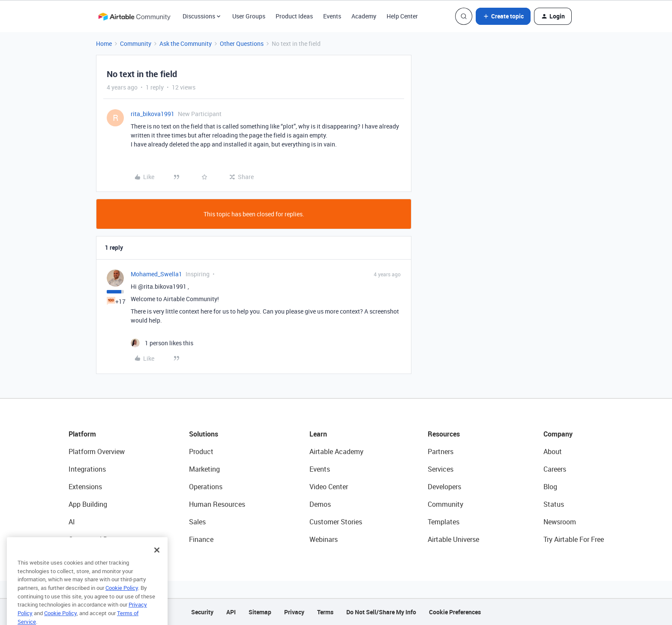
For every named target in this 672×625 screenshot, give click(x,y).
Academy (364, 16)
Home (104, 43)
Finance (201, 539)
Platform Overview (97, 452)
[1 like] (162, 343)
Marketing (204, 469)
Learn (318, 434)
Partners (441, 452)
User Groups (249, 16)
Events (332, 16)
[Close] (157, 560)
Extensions (85, 487)
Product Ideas (294, 16)
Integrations (87, 469)
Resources (444, 434)
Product (201, 452)
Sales (197, 522)
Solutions (204, 434)
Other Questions (242, 43)
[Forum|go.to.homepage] (134, 16)
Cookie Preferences (455, 612)
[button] (503, 16)
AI (72, 522)
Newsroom (560, 522)
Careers (555, 469)
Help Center (402, 16)
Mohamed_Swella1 (156, 274)
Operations (206, 487)
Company (558, 434)
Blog (550, 487)
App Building (88, 504)
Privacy (294, 612)
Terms (325, 612)
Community (136, 43)
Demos (320, 504)
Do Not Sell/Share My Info (381, 612)
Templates (444, 522)
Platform (82, 434)
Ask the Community (186, 43)
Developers (444, 487)
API (231, 612)
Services (441, 469)
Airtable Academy (336, 452)
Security (202, 612)
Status (554, 504)
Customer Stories (336, 522)
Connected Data (93, 539)
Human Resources (217, 504)
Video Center (329, 487)
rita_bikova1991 (153, 114)
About (553, 452)
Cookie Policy (122, 598)
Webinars (324, 539)
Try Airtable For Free (574, 539)
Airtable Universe (453, 539)
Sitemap (260, 612)
